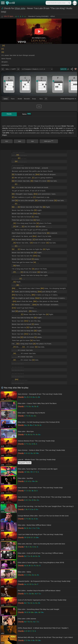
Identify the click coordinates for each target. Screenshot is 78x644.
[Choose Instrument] (46, 99)
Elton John (20, 8)
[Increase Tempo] (18, 69)
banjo (34, 99)
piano (13, 99)
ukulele (20, 99)
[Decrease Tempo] (3, 69)
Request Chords (25, 463)
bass (41, 99)
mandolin (27, 99)
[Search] (69, 3)
